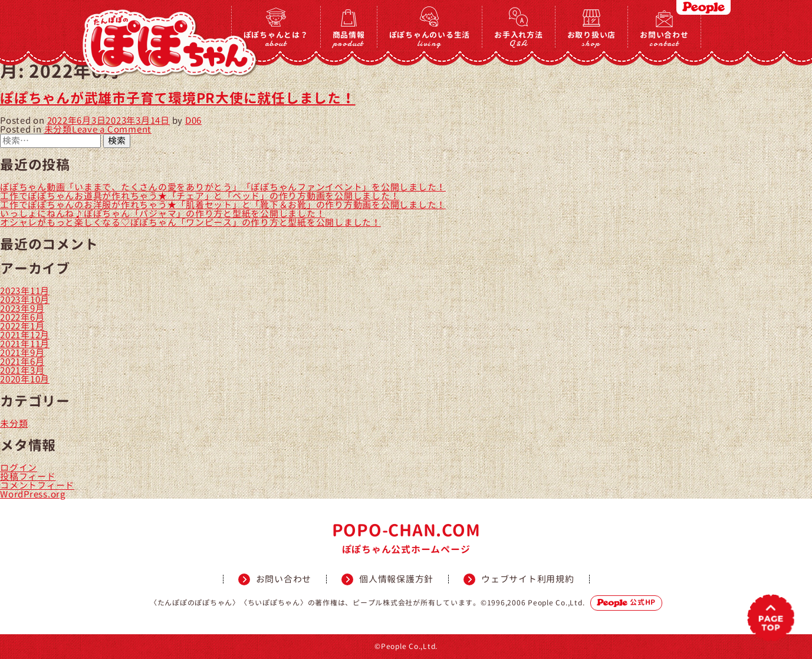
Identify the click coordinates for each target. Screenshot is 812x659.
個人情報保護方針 (396, 579)
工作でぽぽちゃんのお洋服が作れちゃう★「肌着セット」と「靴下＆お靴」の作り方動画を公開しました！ (223, 205)
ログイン (19, 468)
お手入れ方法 (519, 39)
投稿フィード (28, 477)
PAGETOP (771, 618)
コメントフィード (37, 485)
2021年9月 (22, 353)
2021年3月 (22, 370)
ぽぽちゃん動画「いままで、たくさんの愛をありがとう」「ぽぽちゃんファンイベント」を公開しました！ (223, 187)
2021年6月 (22, 362)
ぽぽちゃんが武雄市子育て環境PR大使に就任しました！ (178, 98)
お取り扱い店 (592, 39)
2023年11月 (25, 291)
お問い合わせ (664, 39)
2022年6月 (22, 317)
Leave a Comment (112, 129)
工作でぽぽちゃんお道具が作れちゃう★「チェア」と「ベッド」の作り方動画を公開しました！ (200, 196)
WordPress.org (33, 494)
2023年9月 (22, 309)
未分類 (58, 129)
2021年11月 (25, 344)
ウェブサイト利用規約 (528, 579)
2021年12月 (25, 335)
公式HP (626, 603)
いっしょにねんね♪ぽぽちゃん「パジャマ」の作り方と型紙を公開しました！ (162, 214)
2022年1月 (22, 326)
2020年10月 (25, 379)
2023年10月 (25, 300)
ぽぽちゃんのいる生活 (430, 39)
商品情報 (349, 39)
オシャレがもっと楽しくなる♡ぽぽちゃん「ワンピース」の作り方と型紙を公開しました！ (190, 223)
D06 (193, 121)
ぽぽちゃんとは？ (276, 39)
